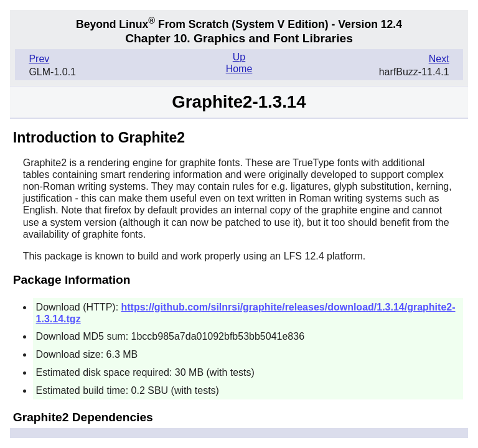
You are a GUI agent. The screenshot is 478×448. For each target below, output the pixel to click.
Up (239, 57)
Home (239, 69)
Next (439, 59)
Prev (39, 59)
